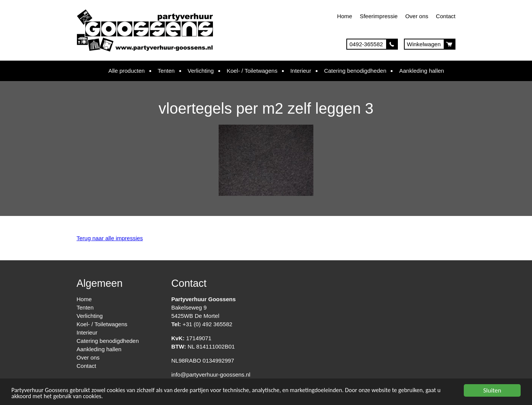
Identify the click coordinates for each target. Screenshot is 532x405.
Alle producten (127, 71)
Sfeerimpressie (379, 16)
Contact (446, 16)
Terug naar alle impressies (110, 238)
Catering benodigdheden (355, 71)
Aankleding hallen (421, 71)
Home (344, 16)
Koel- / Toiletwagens (252, 71)
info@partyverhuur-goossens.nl (211, 375)
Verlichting (201, 71)
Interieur (301, 71)
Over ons (417, 16)
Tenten (166, 71)
